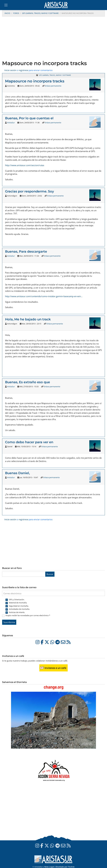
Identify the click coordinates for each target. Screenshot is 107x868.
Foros (16, 13)
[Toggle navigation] (6, 5)
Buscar (50, 574)
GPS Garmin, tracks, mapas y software (40, 13)
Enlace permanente (53, 86)
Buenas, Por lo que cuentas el (29, 118)
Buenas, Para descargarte (26, 251)
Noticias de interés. (17, 612)
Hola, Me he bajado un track (28, 319)
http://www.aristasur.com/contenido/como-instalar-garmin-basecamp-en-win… (44, 296)
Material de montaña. (18, 603)
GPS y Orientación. (17, 600)
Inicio (7, 13)
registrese (23, 70)
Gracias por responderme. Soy (30, 191)
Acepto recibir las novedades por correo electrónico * (28, 615)
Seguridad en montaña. (19, 606)
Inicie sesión (10, 70)
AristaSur (11, 123)
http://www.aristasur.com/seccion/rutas (25, 165)
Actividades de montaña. (19, 609)
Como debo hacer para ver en (29, 442)
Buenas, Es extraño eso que (28, 382)
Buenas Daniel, (17, 473)
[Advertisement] (53, 39)
